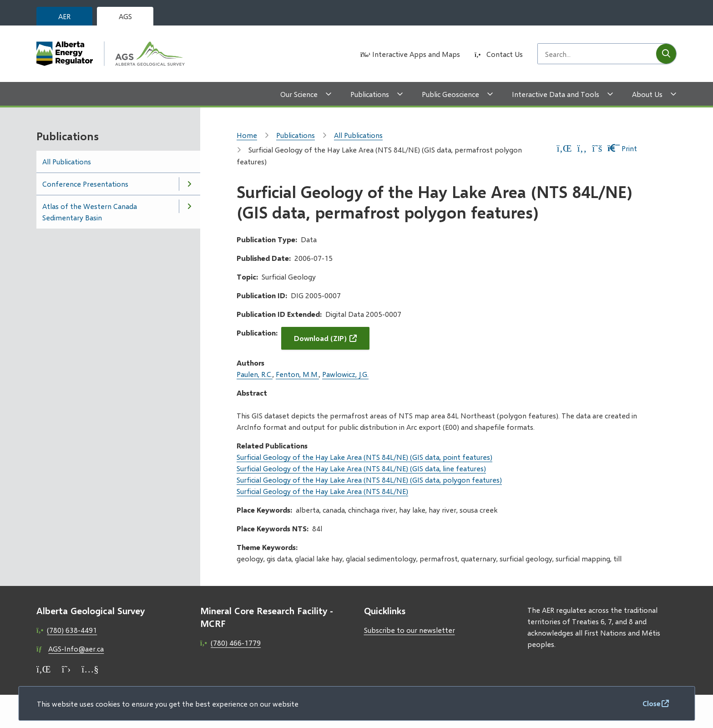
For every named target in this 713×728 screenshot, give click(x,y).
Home (247, 135)
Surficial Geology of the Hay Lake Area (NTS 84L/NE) (322, 491)
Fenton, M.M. (297, 374)
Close (652, 703)
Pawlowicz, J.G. (345, 374)
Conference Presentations (85, 184)
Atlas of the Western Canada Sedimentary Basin (90, 212)
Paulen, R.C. (255, 374)
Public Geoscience (450, 94)
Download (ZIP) (320, 338)
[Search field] (597, 54)
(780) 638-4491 (72, 630)
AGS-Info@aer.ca (76, 649)
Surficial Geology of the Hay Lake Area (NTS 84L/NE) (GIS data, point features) (364, 457)
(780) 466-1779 (236, 643)
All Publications (67, 161)
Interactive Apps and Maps (416, 54)
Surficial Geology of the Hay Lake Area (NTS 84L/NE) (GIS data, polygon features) (369, 480)
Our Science (299, 94)
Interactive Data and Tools (556, 94)
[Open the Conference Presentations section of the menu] (189, 184)
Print (622, 148)
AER (64, 16)
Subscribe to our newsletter (410, 630)
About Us (647, 94)
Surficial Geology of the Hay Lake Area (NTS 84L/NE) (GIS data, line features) (361, 468)
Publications (370, 94)
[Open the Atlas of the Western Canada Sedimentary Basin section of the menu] (189, 206)
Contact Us (505, 54)
